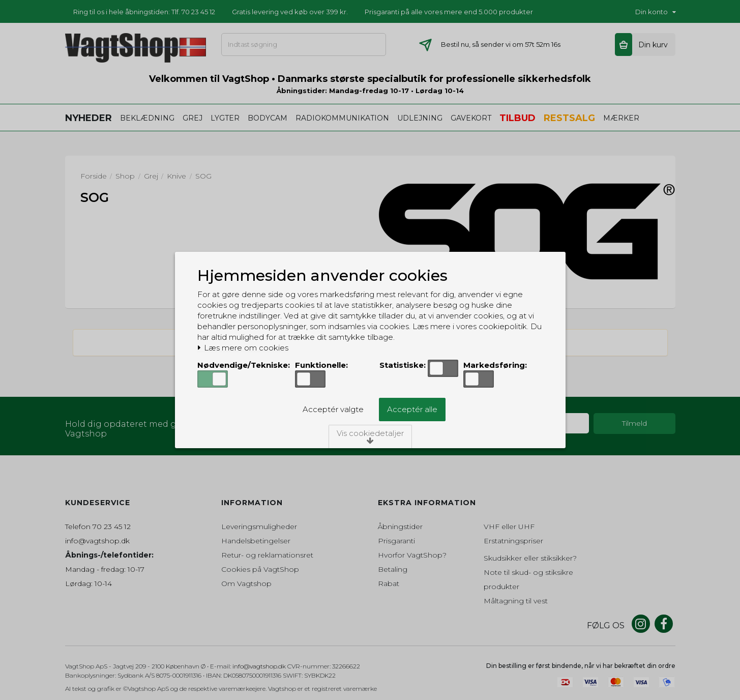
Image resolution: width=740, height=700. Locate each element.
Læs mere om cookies (243, 348)
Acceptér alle (412, 409)
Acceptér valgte (333, 409)
